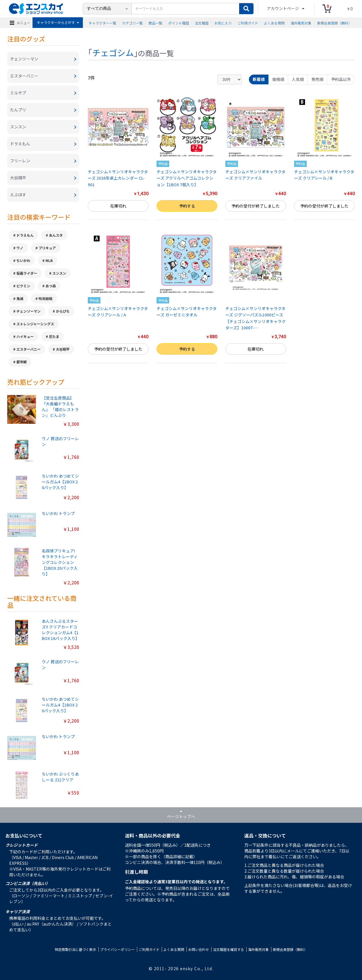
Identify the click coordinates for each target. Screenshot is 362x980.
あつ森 (51, 286)
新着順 (259, 79)
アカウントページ (283, 8)
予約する (187, 206)
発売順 (317, 79)
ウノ (20, 248)
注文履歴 (202, 23)
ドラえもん (25, 235)
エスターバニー (28, 349)
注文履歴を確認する (228, 949)
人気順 (298, 79)
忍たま (54, 336)
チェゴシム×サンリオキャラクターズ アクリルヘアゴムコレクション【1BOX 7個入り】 (187, 178)
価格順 (278, 79)
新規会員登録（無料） (334, 23)
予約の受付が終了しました (256, 206)
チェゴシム (113, 52)
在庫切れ (118, 206)
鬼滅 (20, 298)
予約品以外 (341, 79)
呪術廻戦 (45, 298)
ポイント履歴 (179, 23)
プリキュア (47, 248)
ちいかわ (23, 260)
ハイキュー (25, 336)
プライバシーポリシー (117, 949)
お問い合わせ (199, 949)
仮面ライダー (27, 273)
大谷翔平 (63, 349)
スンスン (59, 273)
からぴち (63, 311)
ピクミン (23, 286)
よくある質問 (274, 23)
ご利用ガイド (248, 23)
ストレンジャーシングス (35, 324)
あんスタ (56, 235)
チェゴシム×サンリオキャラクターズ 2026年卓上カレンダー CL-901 (118, 178)
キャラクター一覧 (102, 23)
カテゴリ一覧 (132, 23)
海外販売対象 (301, 23)
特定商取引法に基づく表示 (75, 949)
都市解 (22, 362)
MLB (49, 260)
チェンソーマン (28, 311)
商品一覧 (155, 23)
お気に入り (223, 23)
